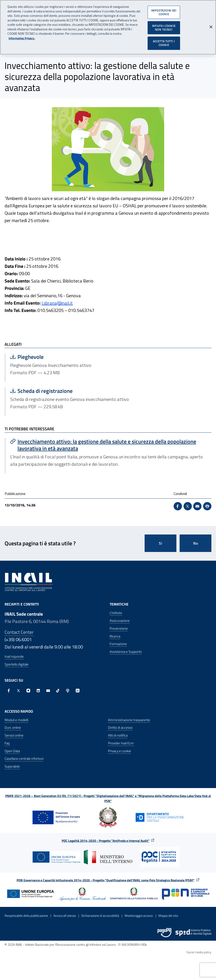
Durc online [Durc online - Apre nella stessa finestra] (13, 727)
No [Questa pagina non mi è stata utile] (196, 543)
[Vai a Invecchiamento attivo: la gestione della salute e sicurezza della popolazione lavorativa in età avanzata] (108, 445)
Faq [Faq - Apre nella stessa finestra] (7, 743)
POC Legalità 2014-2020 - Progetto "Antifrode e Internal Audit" (106, 841)
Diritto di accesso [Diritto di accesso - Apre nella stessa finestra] (120, 727)
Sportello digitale (17, 664)
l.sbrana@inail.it (57, 303)
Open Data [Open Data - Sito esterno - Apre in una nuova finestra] (12, 751)
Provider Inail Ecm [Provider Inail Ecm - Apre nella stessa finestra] (121, 743)
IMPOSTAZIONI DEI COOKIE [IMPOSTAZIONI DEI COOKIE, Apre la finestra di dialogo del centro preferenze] (164, 10)
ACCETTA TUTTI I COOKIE (164, 41)
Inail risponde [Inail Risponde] (14, 656)
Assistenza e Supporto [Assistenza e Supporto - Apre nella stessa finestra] (126, 652)
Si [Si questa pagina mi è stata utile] (161, 543)
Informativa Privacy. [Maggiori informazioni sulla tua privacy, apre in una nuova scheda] (22, 36)
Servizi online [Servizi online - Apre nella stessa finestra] (14, 735)
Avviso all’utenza (65, 916)
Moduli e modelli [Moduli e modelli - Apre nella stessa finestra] (16, 720)
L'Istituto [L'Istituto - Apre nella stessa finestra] (116, 613)
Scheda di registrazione (56, 391)
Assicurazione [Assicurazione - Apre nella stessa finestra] (120, 621)
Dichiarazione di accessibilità (100, 916)
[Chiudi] (211, 25)
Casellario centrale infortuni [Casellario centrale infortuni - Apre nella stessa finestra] (24, 759)
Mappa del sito (168, 916)
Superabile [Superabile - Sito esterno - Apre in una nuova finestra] (12, 766)
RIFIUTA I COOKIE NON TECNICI (164, 26)
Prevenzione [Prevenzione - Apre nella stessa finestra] (119, 628)
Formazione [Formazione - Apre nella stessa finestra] (118, 644)
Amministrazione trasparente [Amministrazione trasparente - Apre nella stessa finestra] (129, 720)
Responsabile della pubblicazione (26, 916)
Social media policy (199, 952)
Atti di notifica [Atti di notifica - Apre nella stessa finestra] (118, 735)
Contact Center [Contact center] (19, 632)
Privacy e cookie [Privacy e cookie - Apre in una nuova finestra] (120, 751)
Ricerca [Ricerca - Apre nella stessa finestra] (115, 636)
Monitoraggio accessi (139, 916)
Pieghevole (54, 357)
